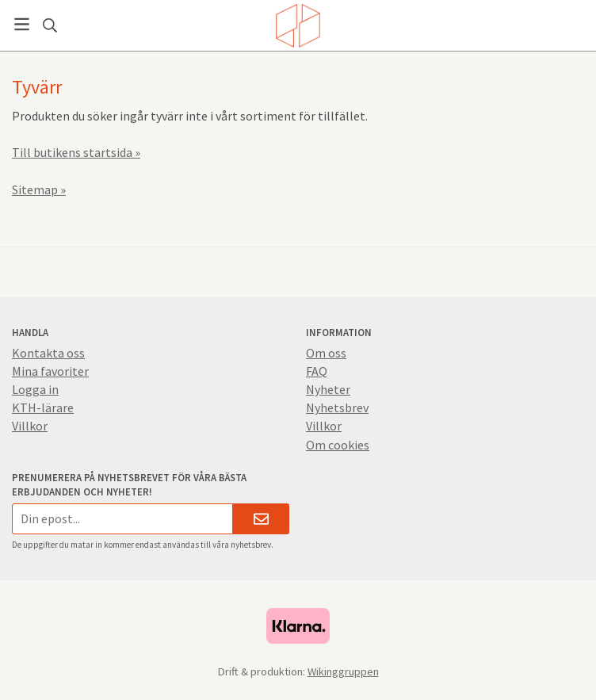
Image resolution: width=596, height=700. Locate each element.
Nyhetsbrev (337, 407)
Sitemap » (39, 189)
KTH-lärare (43, 407)
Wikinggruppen (343, 671)
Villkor (30, 426)
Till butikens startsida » (76, 152)
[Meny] (22, 24)
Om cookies (338, 445)
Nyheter (328, 389)
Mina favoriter (50, 371)
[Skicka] (261, 519)
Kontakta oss (48, 353)
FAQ (317, 371)
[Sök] (50, 25)
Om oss (326, 353)
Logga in (35, 389)
